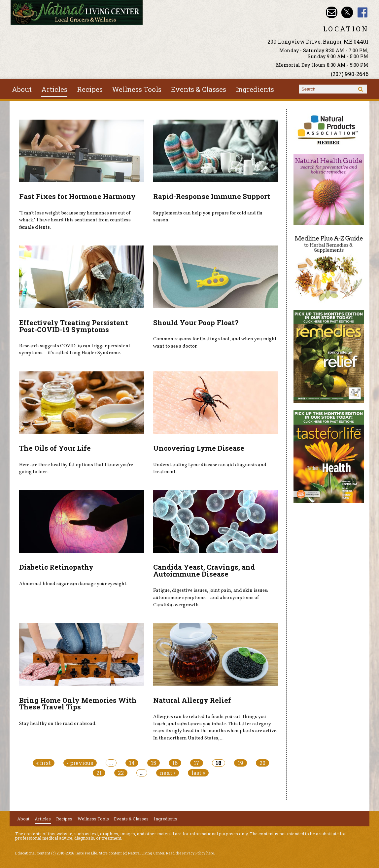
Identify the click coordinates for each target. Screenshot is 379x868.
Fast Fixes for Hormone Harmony (77, 196)
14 (132, 763)
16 (175, 763)
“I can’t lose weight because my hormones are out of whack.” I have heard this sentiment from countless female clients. (75, 220)
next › (168, 773)
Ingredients (255, 89)
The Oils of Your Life (55, 448)
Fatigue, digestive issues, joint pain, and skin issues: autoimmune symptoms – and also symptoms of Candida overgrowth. (211, 598)
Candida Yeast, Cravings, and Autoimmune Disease (204, 570)
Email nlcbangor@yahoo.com (332, 12)
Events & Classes (199, 89)
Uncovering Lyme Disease (199, 448)
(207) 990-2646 (350, 74)
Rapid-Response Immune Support (212, 196)
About (22, 89)
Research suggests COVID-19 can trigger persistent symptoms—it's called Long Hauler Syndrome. (75, 350)
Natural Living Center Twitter (347, 12)
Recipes (90, 89)
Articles (54, 89)
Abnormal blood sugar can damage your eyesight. (73, 584)
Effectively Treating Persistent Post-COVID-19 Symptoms (74, 326)
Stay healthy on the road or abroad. (58, 724)
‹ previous (80, 763)
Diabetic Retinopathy (56, 567)
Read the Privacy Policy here (190, 853)
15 (154, 763)
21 (99, 773)
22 (121, 773)
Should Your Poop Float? (196, 322)
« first (44, 763)
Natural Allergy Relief (192, 700)
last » (198, 773)
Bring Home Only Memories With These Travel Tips (78, 704)
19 (241, 763)
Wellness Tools (137, 89)
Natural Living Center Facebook (363, 12)
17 (197, 763)
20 (262, 763)
